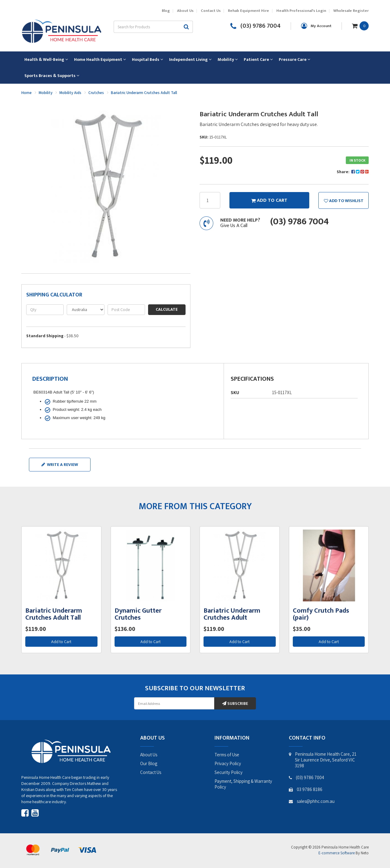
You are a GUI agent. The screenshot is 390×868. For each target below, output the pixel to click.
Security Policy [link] (229, 772)
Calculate (167, 309)
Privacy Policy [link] (228, 763)
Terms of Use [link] (227, 755)
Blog (166, 11)
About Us (185, 11)
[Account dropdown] (316, 26)
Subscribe (235, 703)
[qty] (45, 310)
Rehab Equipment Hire (248, 11)
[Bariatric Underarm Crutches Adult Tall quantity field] (210, 200)
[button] (344, 200)
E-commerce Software (337, 853)
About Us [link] (149, 755)
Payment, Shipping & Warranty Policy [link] (243, 784)
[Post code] (126, 310)
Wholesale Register (351, 11)
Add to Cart (61, 642)
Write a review (60, 465)
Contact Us (211, 11)
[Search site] (186, 27)
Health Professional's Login (301, 11)
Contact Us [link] (151, 772)
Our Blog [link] (149, 763)
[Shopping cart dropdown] (360, 26)
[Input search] (147, 27)
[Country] (85, 310)
